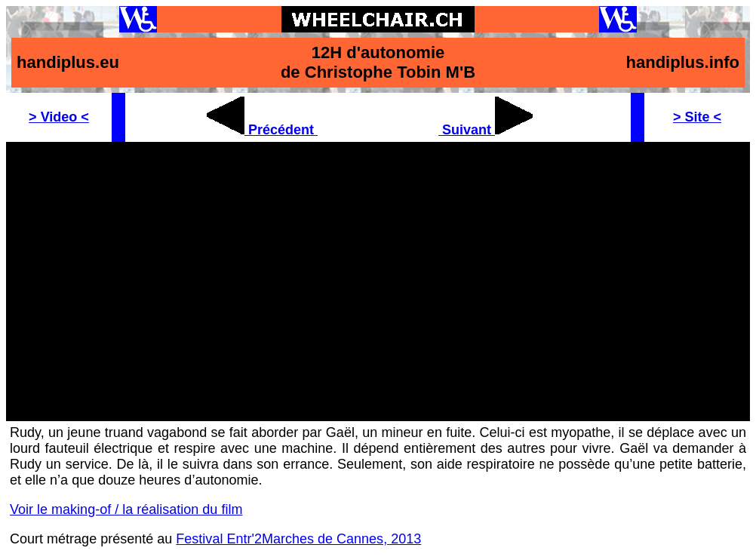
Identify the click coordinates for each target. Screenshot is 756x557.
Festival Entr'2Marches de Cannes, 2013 (298, 539)
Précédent (262, 130)
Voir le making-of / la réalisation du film (126, 509)
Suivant (486, 130)
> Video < (59, 117)
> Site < (697, 117)
